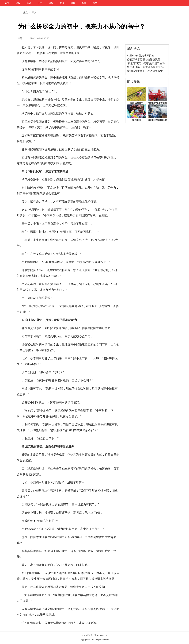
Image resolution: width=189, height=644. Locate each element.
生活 (84, 3)
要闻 (7, 3)
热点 (29, 3)
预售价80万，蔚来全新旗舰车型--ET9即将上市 (153, 67)
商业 (62, 3)
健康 (73, 3)
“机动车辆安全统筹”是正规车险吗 (146, 63)
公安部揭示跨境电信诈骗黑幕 (144, 60)
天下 (40, 3)
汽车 (95, 3)
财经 (51, 3)
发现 (18, 3)
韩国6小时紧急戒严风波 (141, 56)
